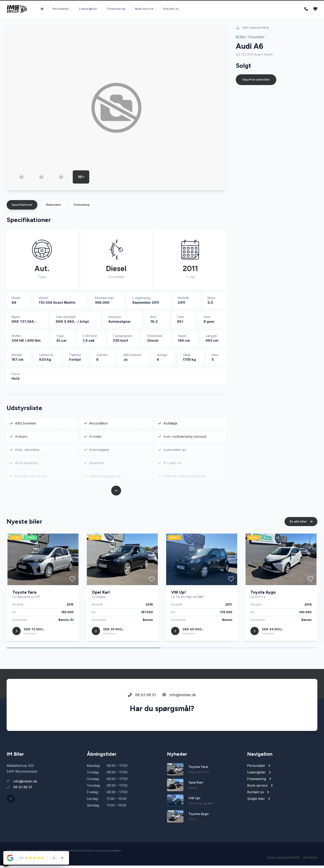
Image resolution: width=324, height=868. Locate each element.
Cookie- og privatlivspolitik (283, 860)
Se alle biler (301, 540)
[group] (116, 110)
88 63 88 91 (142, 713)
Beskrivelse (53, 207)
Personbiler (256, 39)
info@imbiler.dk (179, 713)
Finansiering (81, 207)
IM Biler (241, 39)
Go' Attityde (310, 860)
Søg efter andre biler (256, 82)
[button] (209, 183)
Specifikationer (22, 207)
